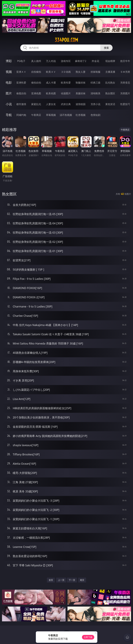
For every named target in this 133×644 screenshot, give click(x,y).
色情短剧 (95, 115)
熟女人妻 (81, 72)
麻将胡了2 (81, 61)
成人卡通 (51, 83)
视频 (9, 72)
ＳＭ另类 (125, 72)
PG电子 (21, 61)
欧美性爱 (66, 83)
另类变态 (125, 83)
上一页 (61, 580)
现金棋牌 (110, 61)
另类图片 (125, 93)
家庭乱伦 (36, 104)
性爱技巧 (125, 104)
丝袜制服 (95, 72)
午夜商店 (36, 115)
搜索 (106, 48)
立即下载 (88, 637)
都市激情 (21, 104)
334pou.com (66, 40)
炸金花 (95, 61)
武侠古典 (66, 104)
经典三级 (95, 83)
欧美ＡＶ (51, 72)
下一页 (72, 580)
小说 (9, 104)
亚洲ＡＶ (21, 72)
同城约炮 (21, 115)
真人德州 (36, 61)
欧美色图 (51, 93)
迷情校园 (81, 104)
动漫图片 (66, 93)
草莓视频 (51, 115)
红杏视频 (81, 115)
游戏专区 (66, 61)
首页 (51, 580)
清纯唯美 (95, 93)
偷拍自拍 (36, 83)
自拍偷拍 (36, 72)
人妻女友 (51, 104)
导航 (9, 115)
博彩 (9, 61)
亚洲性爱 (21, 83)
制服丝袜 (81, 83)
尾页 (82, 580)
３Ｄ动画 (66, 72)
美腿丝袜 (81, 93)
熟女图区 (110, 93)
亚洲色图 (36, 93)
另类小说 (95, 104)
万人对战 (51, 61)
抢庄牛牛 (125, 61)
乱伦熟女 (110, 83)
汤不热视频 (66, 115)
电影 (9, 83)
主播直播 (110, 72)
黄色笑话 (110, 104)
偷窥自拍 (21, 93)
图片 (9, 93)
